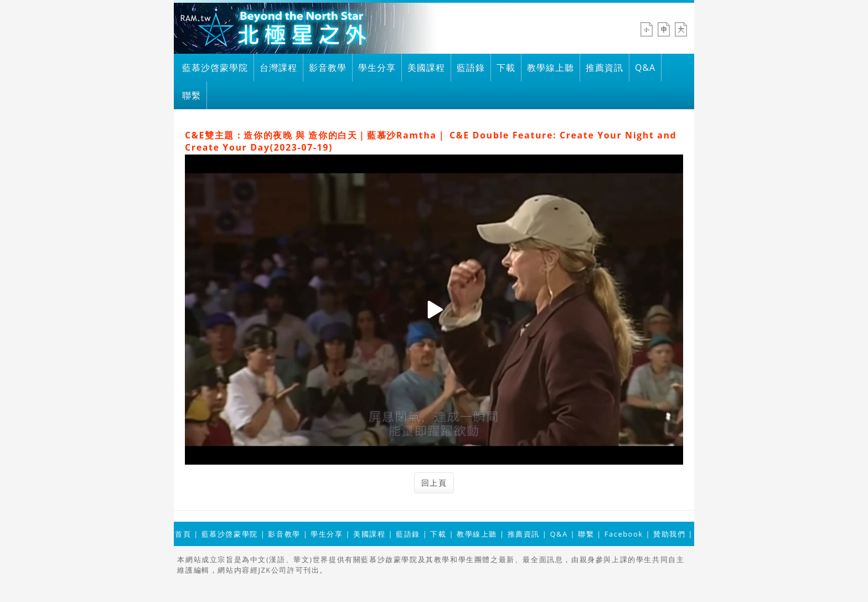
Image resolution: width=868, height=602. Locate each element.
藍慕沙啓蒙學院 (215, 68)
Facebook (624, 534)
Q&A (645, 68)
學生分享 (377, 68)
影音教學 (328, 68)
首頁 (183, 534)
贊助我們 (669, 534)
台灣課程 (278, 68)
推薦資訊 (604, 68)
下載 (506, 68)
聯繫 (192, 95)
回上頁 (434, 483)
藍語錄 (471, 68)
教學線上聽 (551, 68)
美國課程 (426, 68)
